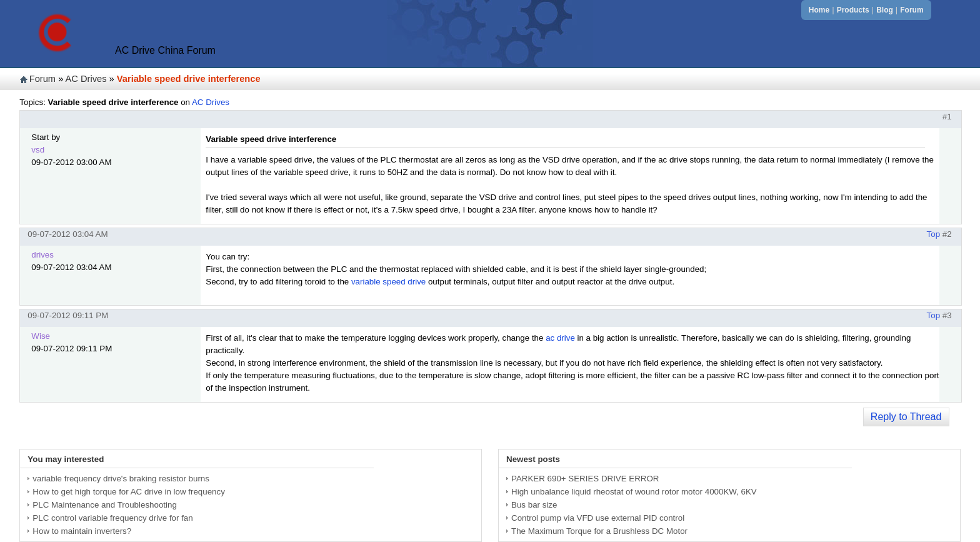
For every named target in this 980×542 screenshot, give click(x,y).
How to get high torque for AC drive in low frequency (128, 492)
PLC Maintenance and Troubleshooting (104, 505)
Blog (885, 10)
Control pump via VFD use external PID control (598, 518)
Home (819, 10)
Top (934, 234)
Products (853, 10)
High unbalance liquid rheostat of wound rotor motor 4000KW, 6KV (634, 492)
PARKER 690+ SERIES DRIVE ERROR (585, 479)
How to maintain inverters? (82, 531)
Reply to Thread (906, 417)
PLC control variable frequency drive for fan (112, 518)
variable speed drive (388, 282)
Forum (912, 10)
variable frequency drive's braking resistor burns (121, 479)
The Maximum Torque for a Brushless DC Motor (599, 531)
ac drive (560, 338)
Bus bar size (534, 505)
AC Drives (86, 79)
